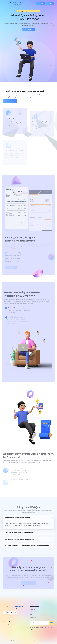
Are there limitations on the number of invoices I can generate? (27, 546)
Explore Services (10, 101)
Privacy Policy (34, 617)
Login (50, 3)
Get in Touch (33, 612)
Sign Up (41, 3)
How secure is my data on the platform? (19, 533)
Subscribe (52, 623)
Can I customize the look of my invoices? (19, 539)
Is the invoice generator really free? (17, 518)
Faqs (31, 615)
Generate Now (28, 29)
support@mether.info (9, 625)
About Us (32, 609)
